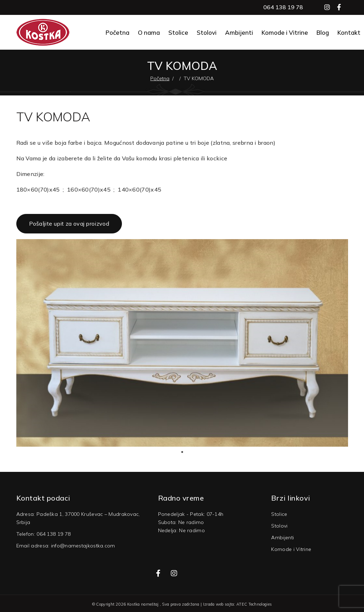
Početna (117, 32)
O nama (149, 32)
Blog (323, 32)
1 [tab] (182, 452)
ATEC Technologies (254, 604)
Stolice (178, 32)
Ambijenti (239, 32)
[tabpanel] (182, 343)
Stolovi (207, 32)
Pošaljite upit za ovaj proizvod (69, 224)
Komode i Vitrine (285, 32)
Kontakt (349, 32)
